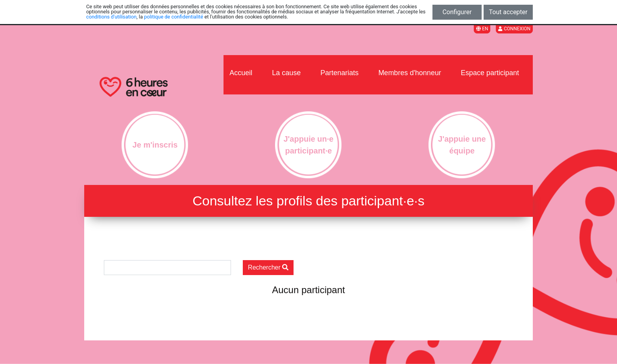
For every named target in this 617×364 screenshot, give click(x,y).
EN (482, 29)
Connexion (514, 29)
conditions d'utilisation (111, 17)
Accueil (241, 73)
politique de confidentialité (174, 17)
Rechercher (268, 267)
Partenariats (339, 73)
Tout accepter (508, 12)
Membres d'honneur (410, 73)
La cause (286, 73)
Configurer (457, 12)
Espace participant (490, 73)
